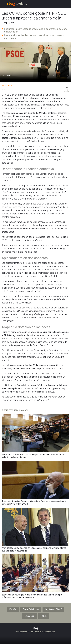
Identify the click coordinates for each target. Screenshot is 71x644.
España (13, 609)
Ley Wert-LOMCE (53, 609)
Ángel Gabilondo (31, 609)
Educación (30, 616)
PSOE (44, 616)
